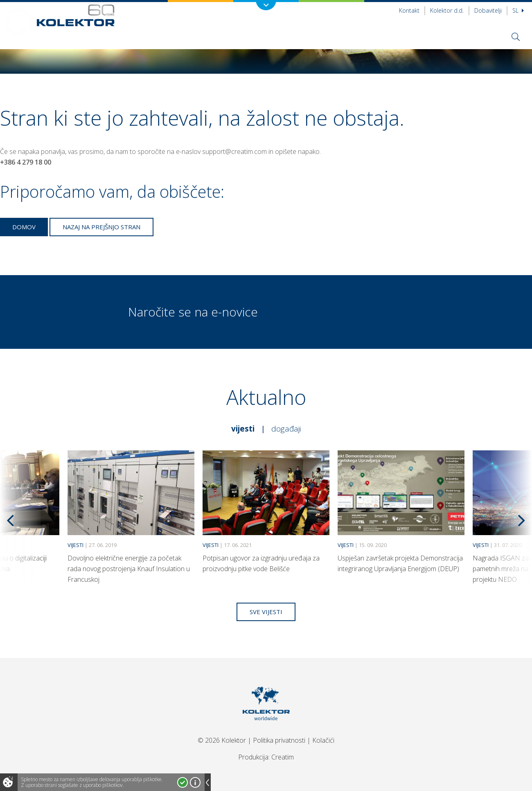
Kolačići (323, 740)
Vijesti (243, 429)
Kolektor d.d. (447, 10)
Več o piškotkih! (195, 782)
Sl (518, 10)
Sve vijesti (266, 612)
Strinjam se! (183, 782)
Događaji (286, 429)
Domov (24, 227)
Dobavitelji (488, 10)
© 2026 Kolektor (222, 740)
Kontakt (409, 10)
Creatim (283, 757)
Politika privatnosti (279, 740)
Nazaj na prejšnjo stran (101, 227)
